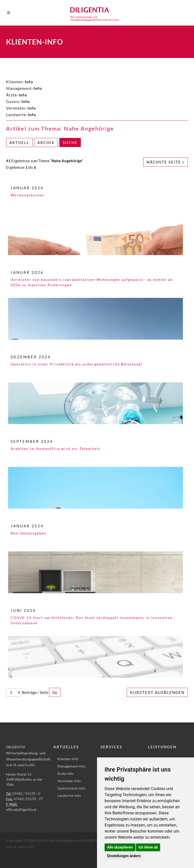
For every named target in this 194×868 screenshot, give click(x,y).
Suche (70, 142)
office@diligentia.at (21, 809)
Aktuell (19, 142)
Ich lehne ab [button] (148, 847)
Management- (24, 88)
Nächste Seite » (166, 162)
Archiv (46, 142)
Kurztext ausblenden (157, 692)
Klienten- (20, 82)
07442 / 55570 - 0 (26, 793)
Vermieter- (21, 108)
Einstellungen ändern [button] (124, 856)
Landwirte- (21, 115)
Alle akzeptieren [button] (120, 847)
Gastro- (18, 101)
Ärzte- (17, 95)
